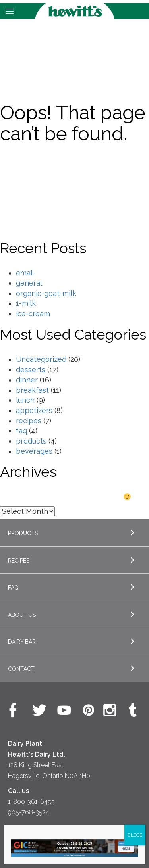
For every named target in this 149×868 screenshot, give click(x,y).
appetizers (34, 410)
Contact (21, 669)
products (31, 441)
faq (21, 431)
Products (23, 533)
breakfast (32, 390)
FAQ (13, 588)
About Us (22, 615)
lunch (25, 400)
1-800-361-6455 (31, 802)
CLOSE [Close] (135, 835)
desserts (31, 370)
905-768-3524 (29, 812)
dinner (27, 380)
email (25, 273)
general (29, 283)
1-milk (26, 303)
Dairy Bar (22, 642)
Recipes (19, 561)
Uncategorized (41, 359)
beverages (34, 451)
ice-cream (33, 314)
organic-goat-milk (46, 293)
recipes (29, 421)
